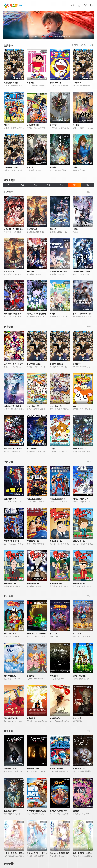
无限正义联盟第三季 (80, 499)
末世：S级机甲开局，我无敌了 (84, 314)
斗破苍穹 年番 (32, 229)
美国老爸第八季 (10, 584)
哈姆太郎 (76, 406)
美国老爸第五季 (79, 584)
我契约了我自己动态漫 (81, 272)
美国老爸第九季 (79, 541)
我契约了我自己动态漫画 (36, 314)
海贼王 (7, 125)
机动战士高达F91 (11, 811)
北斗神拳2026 (32, 449)
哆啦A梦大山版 (56, 83)
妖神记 (75, 167)
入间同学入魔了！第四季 (13, 364)
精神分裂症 (54, 676)
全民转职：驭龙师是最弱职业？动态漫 (19, 229)
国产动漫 (8, 192)
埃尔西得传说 (55, 718)
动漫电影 (8, 731)
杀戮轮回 (76, 811)
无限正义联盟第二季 (12, 541)
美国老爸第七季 (33, 584)
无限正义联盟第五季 (35, 499)
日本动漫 (8, 327)
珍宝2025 (53, 634)
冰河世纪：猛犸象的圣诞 (36, 811)
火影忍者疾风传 (33, 125)
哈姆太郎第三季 (33, 406)
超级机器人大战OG (80, 449)
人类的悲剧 (31, 718)
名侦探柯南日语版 (11, 167)
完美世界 (53, 167)
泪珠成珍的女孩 (79, 768)
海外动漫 (8, 596)
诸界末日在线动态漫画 (13, 314)
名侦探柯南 (77, 83)
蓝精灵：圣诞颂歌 (57, 768)
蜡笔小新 (30, 83)
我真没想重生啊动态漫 (58, 272)
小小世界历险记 (10, 634)
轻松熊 (52, 449)
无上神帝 (76, 125)
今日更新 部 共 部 (82, 45)
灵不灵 (52, 314)
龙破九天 (53, 229)
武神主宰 (53, 125)
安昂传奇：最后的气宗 (58, 811)
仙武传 (75, 229)
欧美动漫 (8, 462)
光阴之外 (30, 272)
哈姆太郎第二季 (56, 406)
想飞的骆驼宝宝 (10, 676)
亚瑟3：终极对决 (79, 676)
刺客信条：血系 (10, 768)
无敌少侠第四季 (10, 499)
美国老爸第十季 (56, 541)
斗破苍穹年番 (9, 272)
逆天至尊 (30, 167)
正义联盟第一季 (33, 541)
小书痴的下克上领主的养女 (14, 406)
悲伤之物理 (77, 718)
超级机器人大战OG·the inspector (17, 449)
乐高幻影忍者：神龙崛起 (36, 634)
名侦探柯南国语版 (11, 83)
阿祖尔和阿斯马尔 (11, 718)
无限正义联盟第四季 (57, 499)
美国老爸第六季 (56, 584)
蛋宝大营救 (77, 634)
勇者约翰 (30, 676)
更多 (90, 192)
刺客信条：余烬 (33, 768)
